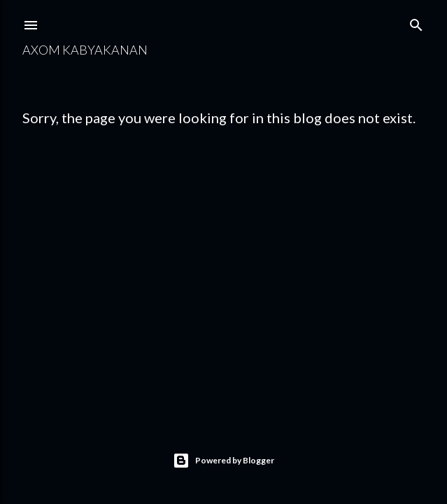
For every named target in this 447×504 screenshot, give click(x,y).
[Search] (416, 22)
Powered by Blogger (223, 461)
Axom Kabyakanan (85, 50)
